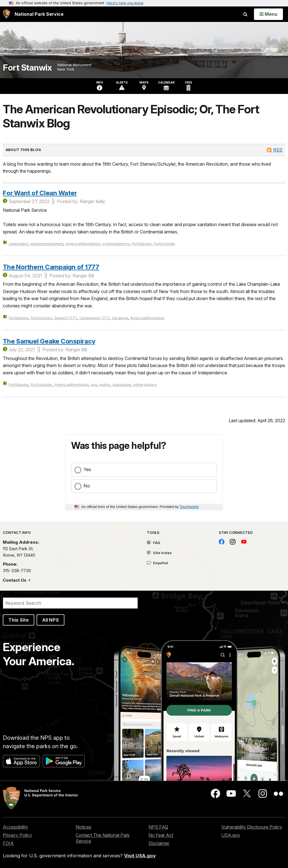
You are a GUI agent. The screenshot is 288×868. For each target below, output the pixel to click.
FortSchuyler (165, 244)
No (87, 486)
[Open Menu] (268, 14)
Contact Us (15, 580)
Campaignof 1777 (94, 318)
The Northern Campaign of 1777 (51, 267)
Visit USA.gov (140, 856)
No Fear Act (161, 835)
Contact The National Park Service (103, 838)
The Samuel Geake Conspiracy (49, 341)
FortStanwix (142, 244)
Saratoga (120, 318)
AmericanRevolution (83, 244)
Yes (87, 469)
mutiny (105, 385)
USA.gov (231, 835)
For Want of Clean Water (40, 193)
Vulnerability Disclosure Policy (252, 827)
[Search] (70, 603)
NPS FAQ (158, 827)
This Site (19, 620)
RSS (278, 150)
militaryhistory (145, 385)
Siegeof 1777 (66, 318)
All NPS (50, 620)
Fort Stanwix (27, 68)
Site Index (159, 553)
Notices (84, 827)
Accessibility (15, 827)
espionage (122, 385)
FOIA (8, 843)
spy (94, 385)
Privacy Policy (17, 835)
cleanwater (18, 244)
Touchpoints (189, 507)
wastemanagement (47, 244)
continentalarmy (116, 244)
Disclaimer (159, 843)
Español (157, 563)
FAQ (154, 543)
